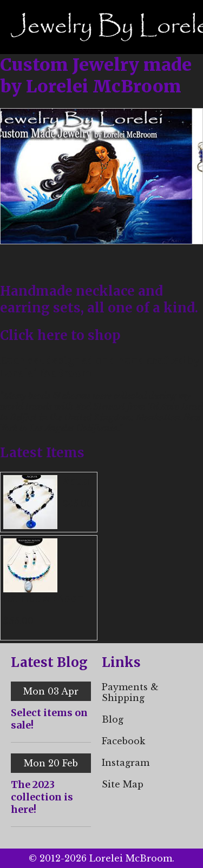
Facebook (123, 741)
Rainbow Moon (44, 599)
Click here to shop (60, 335)
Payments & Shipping (130, 692)
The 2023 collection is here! (42, 797)
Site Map (123, 784)
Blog (113, 719)
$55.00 (18, 621)
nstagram (127, 763)
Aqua (76, 481)
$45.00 (78, 504)
